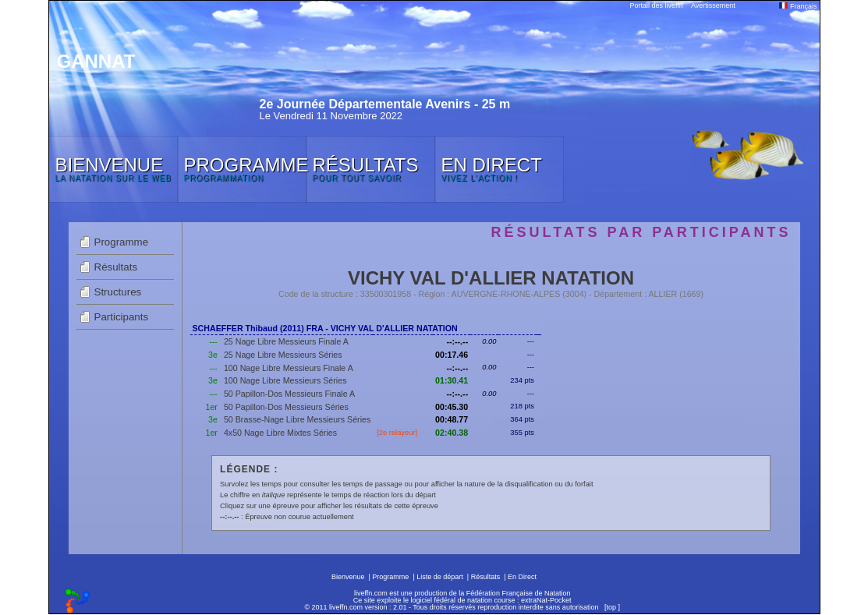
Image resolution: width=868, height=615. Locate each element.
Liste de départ (440, 577)
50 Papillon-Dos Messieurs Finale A (289, 394)
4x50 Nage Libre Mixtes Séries (280, 433)
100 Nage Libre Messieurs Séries (285, 380)
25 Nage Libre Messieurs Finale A (286, 341)
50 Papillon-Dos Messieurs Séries (286, 407)
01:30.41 (452, 380)
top (611, 607)
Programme (122, 242)
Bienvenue (348, 577)
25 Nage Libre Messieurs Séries (283, 355)
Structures (118, 292)
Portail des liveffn (657, 5)
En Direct (522, 577)
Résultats (116, 267)
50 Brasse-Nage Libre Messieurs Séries (297, 419)
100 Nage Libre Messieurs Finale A (289, 368)
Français (798, 6)
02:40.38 (452, 433)
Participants (122, 317)
